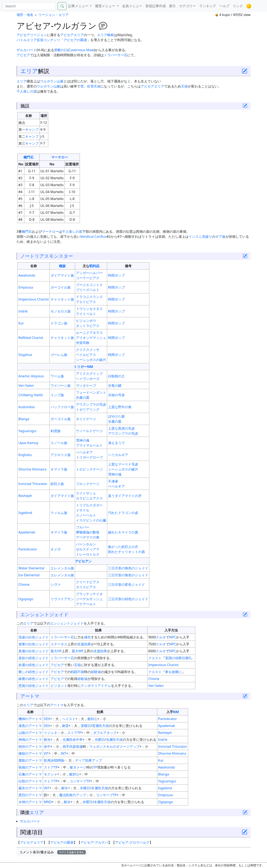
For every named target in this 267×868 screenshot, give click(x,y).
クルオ (161, 637)
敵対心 (92, 719)
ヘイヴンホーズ (88, 379)
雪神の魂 (83, 440)
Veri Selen (26, 386)
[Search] (29, 6)
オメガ (56, 549)
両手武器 (69, 746)
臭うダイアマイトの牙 (125, 496)
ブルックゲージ (88, 484)
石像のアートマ (30, 774)
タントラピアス (88, 326)
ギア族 (220, 237)
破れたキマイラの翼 (123, 532)
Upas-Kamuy (28, 443)
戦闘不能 (77, 672)
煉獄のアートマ (30, 753)
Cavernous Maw (81, 50)
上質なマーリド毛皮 (123, 464)
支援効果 (84, 644)
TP (95, 767)
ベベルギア (84, 452)
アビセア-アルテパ (94, 842)
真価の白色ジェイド (34, 651)
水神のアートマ (30, 802)
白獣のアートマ (30, 781)
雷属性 (97, 726)
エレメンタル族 (62, 568)
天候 (97, 86)
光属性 (68, 740)
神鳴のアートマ (30, 740)
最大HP (56, 651)
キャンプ (32, 129)
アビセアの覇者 (75, 40)
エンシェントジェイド (44, 614)
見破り (207, 237)
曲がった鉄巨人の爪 (123, 547)
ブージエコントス (89, 285)
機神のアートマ (30, 719)
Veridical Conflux (94, 237)
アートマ (30, 696)
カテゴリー (188, 6)
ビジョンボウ (86, 321)
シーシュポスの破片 (91, 360)
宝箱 (77, 665)
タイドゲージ (86, 419)
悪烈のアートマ (30, 795)
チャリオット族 (62, 299)
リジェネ (51, 733)
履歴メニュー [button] (105, 6)
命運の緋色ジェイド (34, 665)
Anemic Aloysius (31, 376)
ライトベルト (86, 314)
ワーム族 (57, 376)
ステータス (59, 644)
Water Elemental (31, 568)
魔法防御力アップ (73, 795)
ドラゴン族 (59, 323)
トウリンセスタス (89, 309)
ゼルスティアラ (88, 549)
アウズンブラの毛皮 (91, 404)
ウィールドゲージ (89, 431)
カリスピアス (86, 587)
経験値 (96, 672)
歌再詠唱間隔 (54, 760)
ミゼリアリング (88, 409)
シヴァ (56, 584)
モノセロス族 (61, 311)
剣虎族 (56, 431)
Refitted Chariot (31, 338)
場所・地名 (25, 15)
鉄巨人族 (57, 484)
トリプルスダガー (89, 505)
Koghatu (25, 455)
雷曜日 (86, 726)
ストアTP (74, 733)
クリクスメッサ (88, 350)
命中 (47, 746)
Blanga (24, 419)
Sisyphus (25, 355)
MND (48, 802)
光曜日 (100, 740)
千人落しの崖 (27, 91)
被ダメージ (78, 767)
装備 (79, 746)
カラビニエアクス (89, 498)
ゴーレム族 (59, 355)
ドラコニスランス (89, 297)
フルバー (83, 527)
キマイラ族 (59, 469)
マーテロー (60, 157)
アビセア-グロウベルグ (132, 842)
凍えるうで (116, 443)
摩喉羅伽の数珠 (88, 532)
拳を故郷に (173, 672)
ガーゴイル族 (61, 287)
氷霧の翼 (83, 397)
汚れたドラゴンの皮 (123, 513)
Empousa (26, 287)
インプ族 (57, 395)
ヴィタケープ (86, 386)
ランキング (208, 6)
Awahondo (27, 275)
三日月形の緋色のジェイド (128, 599)
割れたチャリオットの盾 (126, 552)
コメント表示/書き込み (53, 852)
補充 (87, 637)
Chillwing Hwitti (31, 395)
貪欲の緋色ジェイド (34, 658)
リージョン (38, 35)
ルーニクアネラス (89, 333)
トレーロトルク (88, 554)
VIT (46, 753)
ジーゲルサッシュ (89, 599)
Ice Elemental (29, 575)
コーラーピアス (88, 278)
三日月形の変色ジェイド (126, 584)
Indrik (23, 311)
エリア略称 (105, 35)
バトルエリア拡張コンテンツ (38, 40)
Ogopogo (26, 599)
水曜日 (87, 802)
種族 (62, 266)
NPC (173, 637)
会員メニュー (132, 6)
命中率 (78, 740)
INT (64, 753)
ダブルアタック (105, 733)
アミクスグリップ (89, 374)
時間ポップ (116, 275)
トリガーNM (83, 367)
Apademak (27, 532)
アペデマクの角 (88, 537)
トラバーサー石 (116, 55)
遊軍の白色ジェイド (34, 644)
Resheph (25, 496)
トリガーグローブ (89, 457)
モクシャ (51, 774)
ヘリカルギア (118, 455)
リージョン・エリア (53, 15)
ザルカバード (27, 50)
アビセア (23, 35)
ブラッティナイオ (89, 594)
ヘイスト (69, 719)
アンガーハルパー (89, 273)
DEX (47, 719)
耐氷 (65, 788)
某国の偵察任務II (178, 658)
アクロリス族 (61, 455)
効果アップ (94, 760)
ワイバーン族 (61, 386)
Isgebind (25, 513)
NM (176, 712)
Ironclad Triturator (33, 484)
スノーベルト (86, 515)
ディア (80, 760)
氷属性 (96, 788)
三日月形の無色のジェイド (128, 568)
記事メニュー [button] (79, 6)
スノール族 (59, 443)
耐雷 (65, 726)
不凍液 (113, 481)
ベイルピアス (86, 355)
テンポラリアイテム (96, 686)
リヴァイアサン (62, 599)
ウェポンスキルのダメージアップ (115, 746)
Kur (21, 323)
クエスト (155, 658)
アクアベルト (86, 604)
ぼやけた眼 (116, 416)
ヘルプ (224, 6)
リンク (238, 6)
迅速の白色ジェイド (34, 637)
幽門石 (29, 157)
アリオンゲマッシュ (91, 338)
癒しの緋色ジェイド (34, 672)
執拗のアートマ (30, 767)
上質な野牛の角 (120, 407)
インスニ (195, 237)
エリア (29, 71)
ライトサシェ (86, 493)
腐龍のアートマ (30, 760)
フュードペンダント (91, 392)
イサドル (83, 510)
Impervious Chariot (34, 299)
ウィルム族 (59, 513)
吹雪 (90, 86)
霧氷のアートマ (30, 788)
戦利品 (94, 266)
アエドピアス (86, 302)
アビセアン (83, 561)
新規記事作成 (156, 6)
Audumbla (27, 407)
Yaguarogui (27, 431)
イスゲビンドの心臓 (91, 520)
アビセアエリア (72, 35)
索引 (172, 6)
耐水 (67, 802)
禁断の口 (61, 50)
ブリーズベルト (88, 290)
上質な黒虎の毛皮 (121, 428)
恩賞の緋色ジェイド (34, 686)
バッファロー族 (62, 407)
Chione (24, 584)
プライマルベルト (89, 445)
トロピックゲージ (89, 469)
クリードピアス (88, 582)
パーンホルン (86, 544)
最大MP (78, 651)
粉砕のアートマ (30, 746)
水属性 (99, 802)
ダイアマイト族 (62, 275)
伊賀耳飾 (83, 343)
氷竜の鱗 (115, 386)
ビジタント (59, 686)
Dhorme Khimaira (32, 469)
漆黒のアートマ (30, 726)
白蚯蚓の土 (116, 376)
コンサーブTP (80, 781)
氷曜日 (85, 788)
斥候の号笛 (116, 395)
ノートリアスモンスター (47, 256)
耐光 (47, 740)
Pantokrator (28, 549)
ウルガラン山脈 (52, 81)
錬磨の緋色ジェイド (34, 679)
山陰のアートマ (30, 733)
